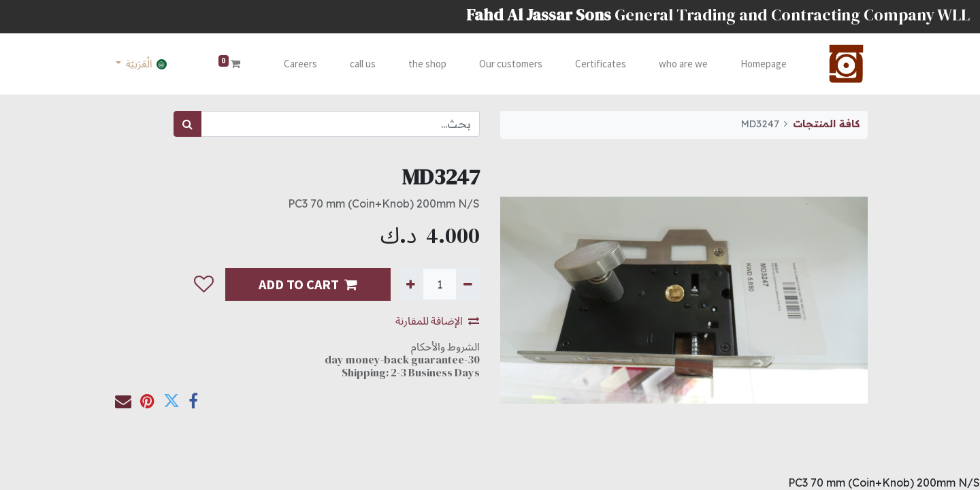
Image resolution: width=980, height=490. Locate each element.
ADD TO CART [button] (308, 284)
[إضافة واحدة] (411, 284)
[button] (204, 284)
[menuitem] (764, 64)
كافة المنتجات (826, 124)
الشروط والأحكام (445, 346)
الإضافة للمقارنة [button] (437, 321)
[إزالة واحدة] (468, 284)
